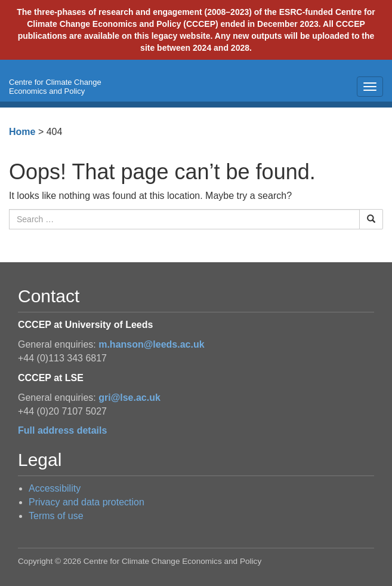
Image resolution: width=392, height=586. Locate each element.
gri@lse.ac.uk (129, 398)
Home (22, 132)
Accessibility (55, 488)
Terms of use (56, 516)
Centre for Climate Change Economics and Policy (55, 87)
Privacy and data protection (87, 502)
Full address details (62, 430)
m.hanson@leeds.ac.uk (151, 344)
